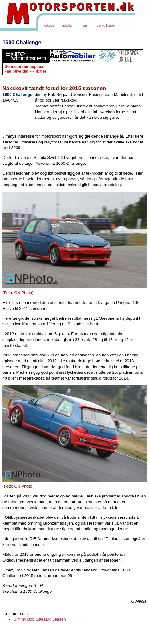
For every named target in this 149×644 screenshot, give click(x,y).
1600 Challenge (22, 42)
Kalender (49, 26)
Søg (85, 26)
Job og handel (106, 26)
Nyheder (67, 26)
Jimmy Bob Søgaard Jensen (40, 619)
